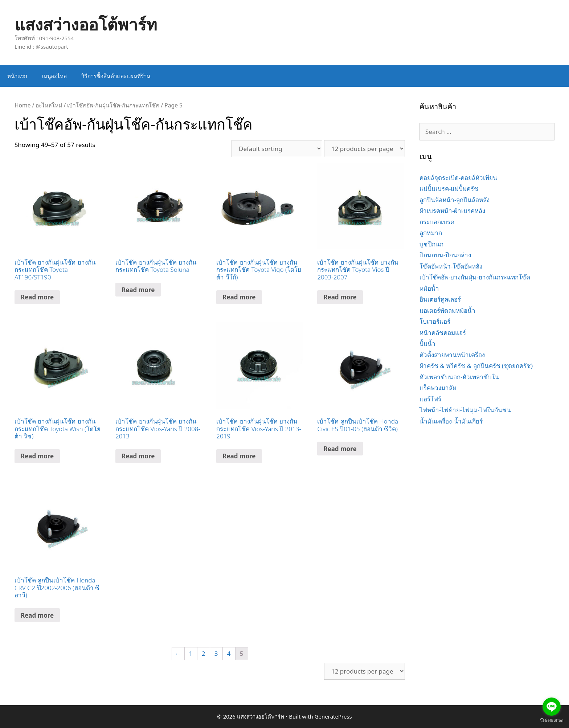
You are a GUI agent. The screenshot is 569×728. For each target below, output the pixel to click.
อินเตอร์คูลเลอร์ (440, 299)
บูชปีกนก (431, 244)
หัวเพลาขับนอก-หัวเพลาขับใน (459, 377)
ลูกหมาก (431, 233)
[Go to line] (552, 707)
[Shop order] (277, 149)
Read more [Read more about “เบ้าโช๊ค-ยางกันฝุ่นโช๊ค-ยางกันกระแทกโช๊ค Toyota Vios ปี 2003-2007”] (340, 297)
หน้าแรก (17, 76)
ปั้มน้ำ (427, 343)
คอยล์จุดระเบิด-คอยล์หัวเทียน (458, 178)
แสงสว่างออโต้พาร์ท (86, 24)
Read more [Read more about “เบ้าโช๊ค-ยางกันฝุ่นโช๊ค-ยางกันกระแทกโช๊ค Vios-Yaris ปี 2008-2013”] (138, 456)
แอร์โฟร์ (430, 399)
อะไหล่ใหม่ (49, 105)
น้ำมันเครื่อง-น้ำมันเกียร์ (451, 421)
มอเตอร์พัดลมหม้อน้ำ (447, 310)
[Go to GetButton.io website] (552, 721)
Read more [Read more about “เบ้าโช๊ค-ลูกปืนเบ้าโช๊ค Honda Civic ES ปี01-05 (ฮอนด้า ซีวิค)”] (340, 449)
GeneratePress (333, 716)
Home (22, 105)
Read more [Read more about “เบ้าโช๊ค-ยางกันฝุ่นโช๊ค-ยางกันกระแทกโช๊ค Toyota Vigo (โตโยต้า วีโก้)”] (239, 297)
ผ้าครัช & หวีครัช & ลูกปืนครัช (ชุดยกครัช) (476, 366)
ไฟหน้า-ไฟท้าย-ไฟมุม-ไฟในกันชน (465, 410)
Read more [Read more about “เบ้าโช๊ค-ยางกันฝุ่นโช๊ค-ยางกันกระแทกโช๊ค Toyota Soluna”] (138, 290)
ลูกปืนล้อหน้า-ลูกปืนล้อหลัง (455, 200)
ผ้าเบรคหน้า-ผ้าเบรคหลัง (452, 211)
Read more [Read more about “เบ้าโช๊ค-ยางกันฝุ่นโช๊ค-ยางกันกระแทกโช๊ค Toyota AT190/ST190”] (37, 297)
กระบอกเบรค (437, 222)
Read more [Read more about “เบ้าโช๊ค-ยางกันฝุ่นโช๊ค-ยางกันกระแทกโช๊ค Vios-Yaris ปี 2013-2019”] (239, 456)
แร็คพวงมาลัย (438, 388)
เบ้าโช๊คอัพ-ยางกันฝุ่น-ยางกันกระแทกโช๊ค (475, 277)
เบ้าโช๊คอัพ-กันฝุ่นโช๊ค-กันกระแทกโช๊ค (113, 105)
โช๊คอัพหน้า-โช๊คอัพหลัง (451, 266)
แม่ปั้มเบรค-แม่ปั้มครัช (449, 189)
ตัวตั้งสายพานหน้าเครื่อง (452, 355)
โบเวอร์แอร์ (435, 321)
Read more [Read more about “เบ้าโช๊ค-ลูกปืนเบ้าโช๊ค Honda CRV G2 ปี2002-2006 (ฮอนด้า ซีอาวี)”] (37, 615)
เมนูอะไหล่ (54, 76)
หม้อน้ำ (429, 288)
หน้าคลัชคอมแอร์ (443, 333)
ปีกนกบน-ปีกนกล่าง (445, 255)
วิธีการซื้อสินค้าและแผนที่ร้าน (116, 76)
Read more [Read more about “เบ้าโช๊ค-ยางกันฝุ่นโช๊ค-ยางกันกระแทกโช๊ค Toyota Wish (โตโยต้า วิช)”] (37, 456)
